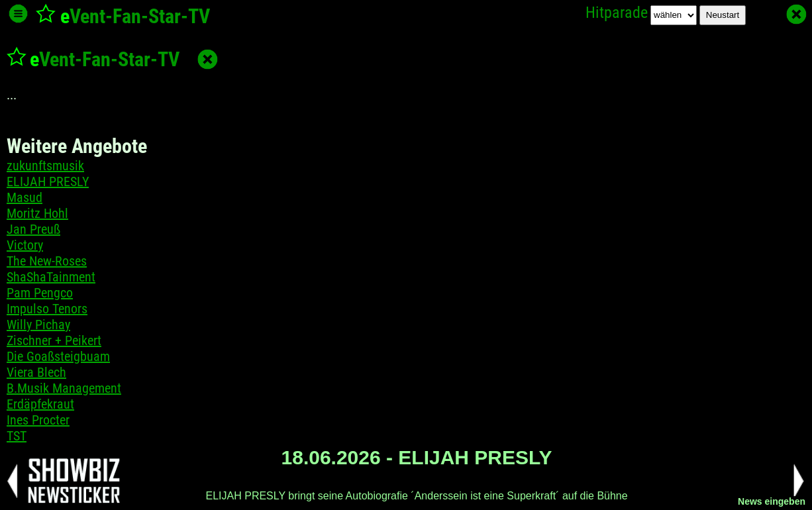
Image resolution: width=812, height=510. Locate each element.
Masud (25, 197)
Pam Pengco (40, 293)
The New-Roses (47, 261)
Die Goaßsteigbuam (58, 356)
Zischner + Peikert (54, 340)
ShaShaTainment (51, 277)
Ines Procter (38, 420)
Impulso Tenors (47, 309)
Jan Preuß (33, 229)
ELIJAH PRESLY (48, 181)
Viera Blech (36, 372)
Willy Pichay (38, 325)
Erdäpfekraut (40, 404)
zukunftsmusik (45, 166)
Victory (25, 245)
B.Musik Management (64, 388)
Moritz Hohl (37, 213)
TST (17, 436)
